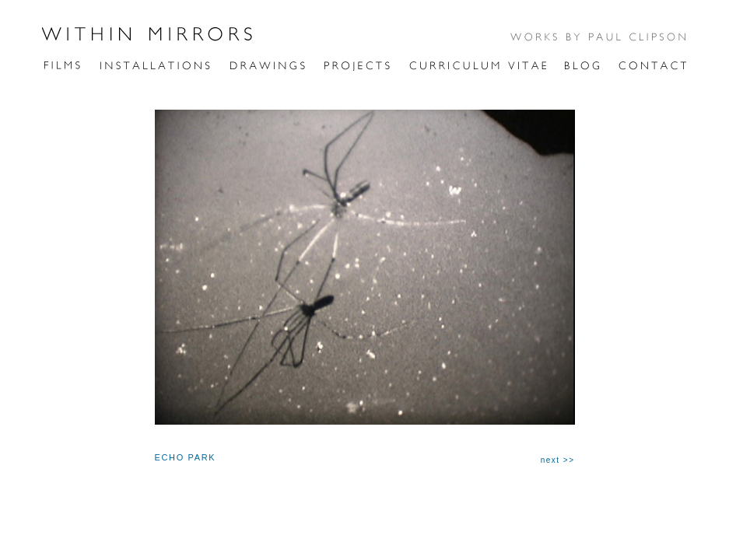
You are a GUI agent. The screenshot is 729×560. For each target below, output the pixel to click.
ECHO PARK (186, 457)
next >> (558, 460)
